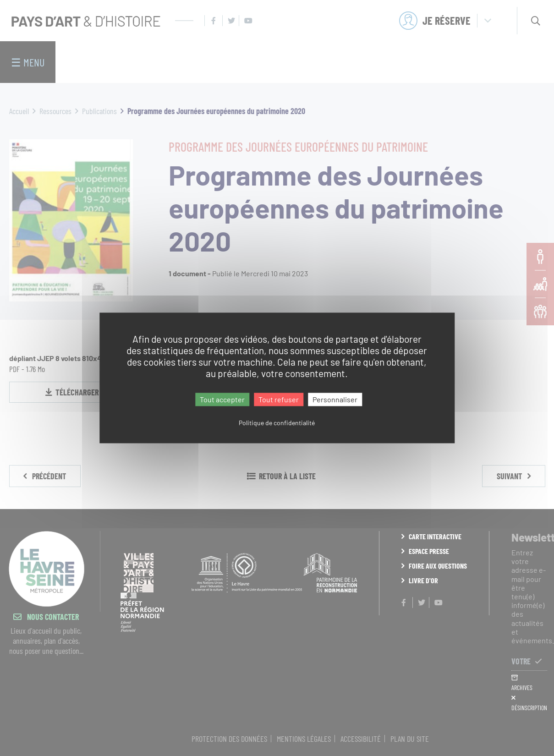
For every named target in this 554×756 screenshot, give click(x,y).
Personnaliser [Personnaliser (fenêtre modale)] (335, 399)
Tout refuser (279, 399)
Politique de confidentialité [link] (277, 423)
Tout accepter (222, 399)
